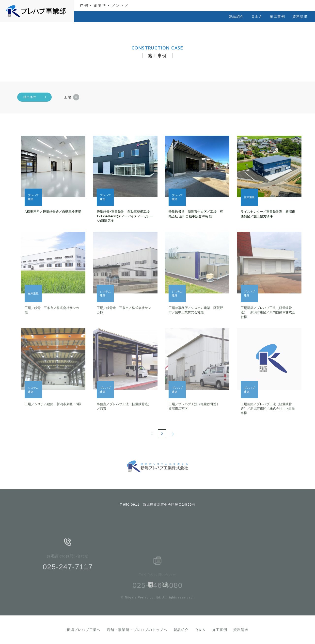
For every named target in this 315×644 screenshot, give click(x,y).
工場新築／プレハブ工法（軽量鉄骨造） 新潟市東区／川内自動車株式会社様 (268, 312)
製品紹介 (236, 16)
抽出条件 (30, 97)
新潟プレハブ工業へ (84, 630)
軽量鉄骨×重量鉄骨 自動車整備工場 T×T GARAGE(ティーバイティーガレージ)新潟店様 (125, 216)
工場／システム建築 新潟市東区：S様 (53, 404)
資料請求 (300, 16)
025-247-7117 (68, 575)
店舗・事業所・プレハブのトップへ (137, 630)
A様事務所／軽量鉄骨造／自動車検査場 (53, 212)
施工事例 (277, 16)
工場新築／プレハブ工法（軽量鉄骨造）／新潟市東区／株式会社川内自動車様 (268, 409)
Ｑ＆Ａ (257, 16)
